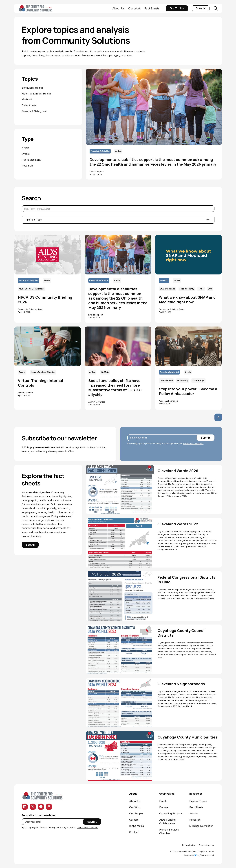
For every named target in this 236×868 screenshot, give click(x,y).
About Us (118, 8)
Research (195, 820)
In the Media (137, 826)
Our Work (134, 8)
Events (163, 801)
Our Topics (177, 8)
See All (30, 545)
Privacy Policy (189, 845)
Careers (134, 820)
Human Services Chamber (169, 831)
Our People (136, 813)
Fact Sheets (152, 8)
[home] (36, 8)
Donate (201, 8)
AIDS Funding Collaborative (167, 822)
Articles (194, 813)
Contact (134, 832)
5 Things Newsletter (201, 826)
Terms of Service (207, 845)
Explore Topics (198, 801)
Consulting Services (171, 813)
